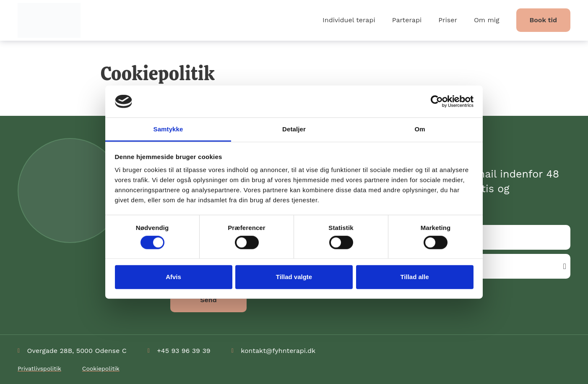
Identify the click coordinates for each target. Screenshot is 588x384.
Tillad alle (414, 277)
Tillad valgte (294, 277)
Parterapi (407, 20)
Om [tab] (420, 129)
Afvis (173, 277)
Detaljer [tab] (294, 129)
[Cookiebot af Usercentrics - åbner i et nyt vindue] (437, 102)
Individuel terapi (349, 20)
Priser (448, 20)
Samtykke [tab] (168, 129)
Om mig (487, 20)
